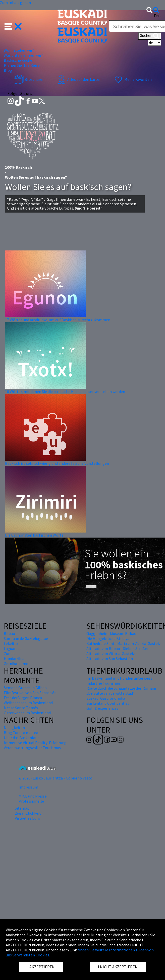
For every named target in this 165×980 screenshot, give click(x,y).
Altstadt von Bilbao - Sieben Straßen (118, 648)
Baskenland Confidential (108, 703)
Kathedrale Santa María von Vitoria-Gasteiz (124, 643)
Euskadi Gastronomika (106, 698)
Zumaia (10, 654)
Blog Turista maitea (21, 733)
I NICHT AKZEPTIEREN (118, 967)
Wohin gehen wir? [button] (19, 50)
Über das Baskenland (22, 738)
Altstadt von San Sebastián (110, 659)
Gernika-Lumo (16, 664)
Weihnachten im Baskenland (28, 703)
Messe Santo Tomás (21, 708)
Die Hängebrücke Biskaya (108, 638)
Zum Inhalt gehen (15, 3)
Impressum (28, 787)
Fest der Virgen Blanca (23, 698)
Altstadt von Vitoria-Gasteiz (111, 654)
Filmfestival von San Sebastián (30, 693)
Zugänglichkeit (28, 813)
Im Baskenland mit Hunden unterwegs (119, 678)
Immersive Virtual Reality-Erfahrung (35, 743)
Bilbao (9, 633)
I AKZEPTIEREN (41, 967)
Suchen (150, 36)
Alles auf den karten (79, 79)
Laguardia (12, 648)
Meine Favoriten (132, 79)
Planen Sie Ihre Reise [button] (22, 65)
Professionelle (31, 801)
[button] (13, 26)
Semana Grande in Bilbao (25, 688)
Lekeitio (11, 643)
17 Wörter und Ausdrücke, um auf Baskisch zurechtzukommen (58, 320)
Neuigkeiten (14, 728)
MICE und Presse (33, 796)
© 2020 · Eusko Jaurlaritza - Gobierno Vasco (56, 778)
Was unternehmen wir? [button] (23, 55)
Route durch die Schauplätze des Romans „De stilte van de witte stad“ (122, 691)
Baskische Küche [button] (18, 60)
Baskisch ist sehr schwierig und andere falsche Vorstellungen (57, 463)
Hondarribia (14, 659)
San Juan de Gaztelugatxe (26, 638)
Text (157, 16)
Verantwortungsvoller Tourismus (32, 748)
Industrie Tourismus (104, 683)
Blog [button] (8, 70)
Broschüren (29, 79)
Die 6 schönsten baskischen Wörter (35, 535)
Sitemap (22, 808)
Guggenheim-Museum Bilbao (111, 633)
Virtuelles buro (27, 818)
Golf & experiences (102, 708)
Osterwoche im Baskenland (27, 713)
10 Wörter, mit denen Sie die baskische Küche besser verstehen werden (65, 391)
